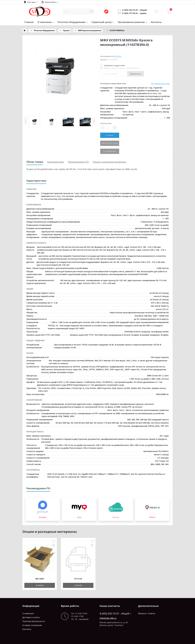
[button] (31, 2)
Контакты (156, 22)
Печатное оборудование (73, 22)
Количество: (106, 123)
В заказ (110, 135)
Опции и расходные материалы (109, 162)
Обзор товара (35, 162)
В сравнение (110, 151)
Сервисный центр (103, 22)
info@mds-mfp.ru (108, 618)
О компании (45, 22)
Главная (29, 22)
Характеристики (56, 162)
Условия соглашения (32, 625)
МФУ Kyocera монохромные (90, 30)
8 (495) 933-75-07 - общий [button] (115, 614)
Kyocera (66, 30)
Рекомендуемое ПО (78, 162)
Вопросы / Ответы (147, 613)
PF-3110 (78, 579)
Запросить (135, 74)
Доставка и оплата (31, 617)
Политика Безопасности (34, 621)
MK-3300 (40, 579)
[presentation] (26, 121)
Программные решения (132, 22)
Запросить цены (110, 143)
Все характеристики (161, 83)
